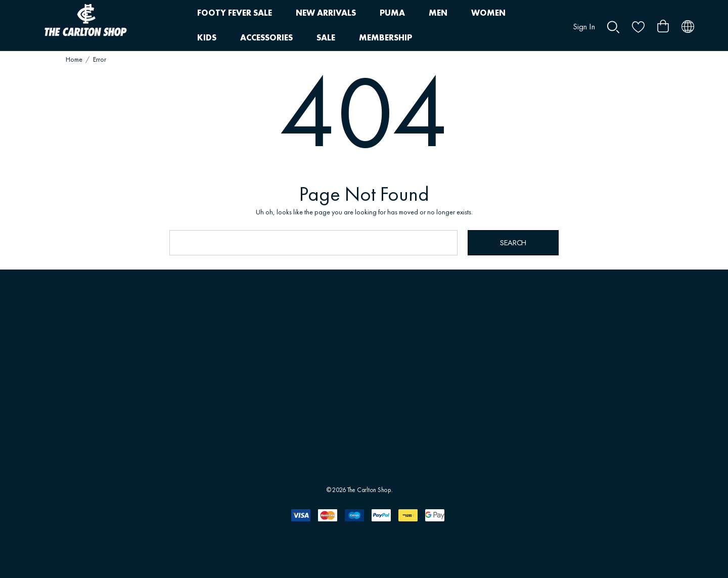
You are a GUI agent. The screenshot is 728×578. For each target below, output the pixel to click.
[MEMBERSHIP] (385, 38)
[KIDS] (207, 38)
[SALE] (326, 38)
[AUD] (688, 26)
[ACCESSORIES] (266, 38)
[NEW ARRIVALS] (326, 13)
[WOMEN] (488, 13)
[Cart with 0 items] (663, 22)
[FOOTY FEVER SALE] (234, 13)
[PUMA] (392, 13)
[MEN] (438, 13)
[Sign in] (584, 22)
